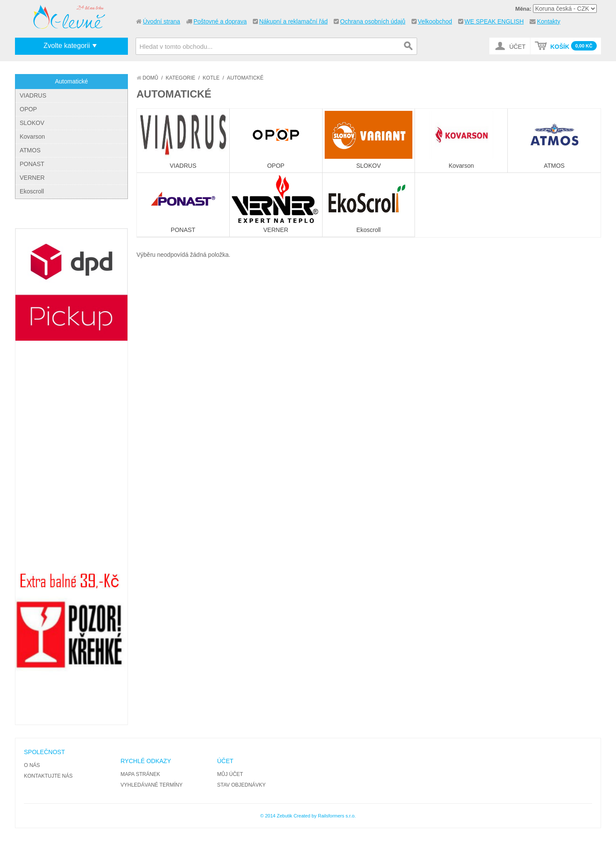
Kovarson (32, 137)
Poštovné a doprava (220, 21)
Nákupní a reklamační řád (293, 21)
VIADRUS (33, 95)
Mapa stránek (140, 774)
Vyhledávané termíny (152, 785)
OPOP (28, 109)
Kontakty (548, 21)
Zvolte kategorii (67, 46)
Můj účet (230, 774)
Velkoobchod (435, 21)
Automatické (71, 81)
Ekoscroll (32, 191)
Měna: (524, 9)
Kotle (211, 78)
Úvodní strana (161, 21)
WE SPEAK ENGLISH (494, 21)
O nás (32, 765)
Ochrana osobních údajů (373, 21)
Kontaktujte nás (48, 776)
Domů (147, 78)
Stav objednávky (242, 785)
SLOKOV (32, 123)
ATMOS (30, 150)
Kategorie (180, 78)
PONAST (32, 164)
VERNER (32, 178)
